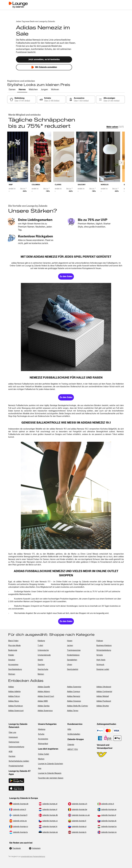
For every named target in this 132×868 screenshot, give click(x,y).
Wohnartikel (43, 744)
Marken (41, 759)
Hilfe (69, 729)
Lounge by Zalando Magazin (50, 773)
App (40, 768)
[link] (22, 99)
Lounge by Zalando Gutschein (50, 764)
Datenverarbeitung (16, 747)
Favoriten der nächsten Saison (51, 778)
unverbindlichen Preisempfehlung (33, 856)
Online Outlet (44, 754)
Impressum (13, 737)
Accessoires (43, 739)
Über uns (12, 732)
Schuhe (41, 734)
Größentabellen (74, 734)
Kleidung (42, 729)
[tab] (12, 90)
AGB (11, 752)
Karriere (12, 756)
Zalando (71, 745)
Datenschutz (14, 742)
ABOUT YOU (73, 749)
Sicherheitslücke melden (19, 761)
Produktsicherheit (16, 766)
